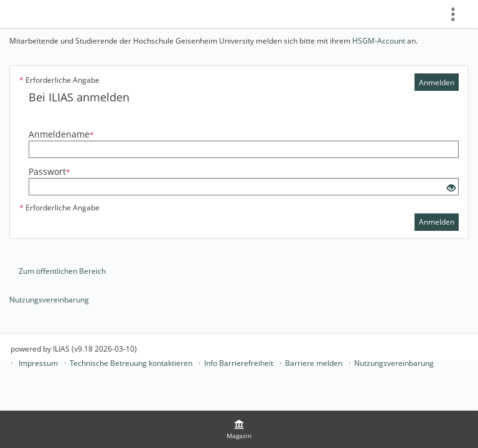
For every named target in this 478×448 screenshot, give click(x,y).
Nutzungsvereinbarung (49, 300)
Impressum (38, 363)
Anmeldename (61, 134)
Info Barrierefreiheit (239, 363)
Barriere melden (314, 363)
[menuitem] (239, 429)
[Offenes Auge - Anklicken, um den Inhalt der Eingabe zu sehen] (451, 188)
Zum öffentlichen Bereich (62, 271)
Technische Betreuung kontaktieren (131, 363)
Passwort (49, 171)
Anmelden (437, 82)
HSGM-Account (379, 41)
